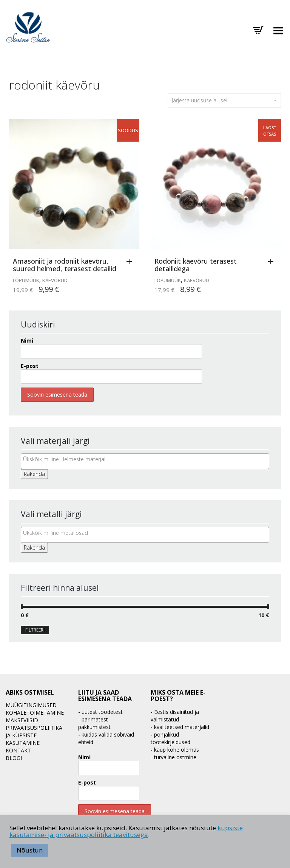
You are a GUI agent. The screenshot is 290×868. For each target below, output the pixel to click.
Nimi (27, 341)
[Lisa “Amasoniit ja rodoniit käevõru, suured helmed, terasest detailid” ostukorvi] (131, 262)
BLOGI (14, 758)
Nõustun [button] (30, 850)
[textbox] (147, 459)
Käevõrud (55, 280)
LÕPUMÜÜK (26, 280)
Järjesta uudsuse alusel (224, 100)
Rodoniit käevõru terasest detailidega (196, 265)
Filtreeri (35, 630)
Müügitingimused (31, 705)
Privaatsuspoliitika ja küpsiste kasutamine (34, 735)
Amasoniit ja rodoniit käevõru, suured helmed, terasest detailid (65, 265)
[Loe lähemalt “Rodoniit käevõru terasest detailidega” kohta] (273, 262)
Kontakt (18, 750)
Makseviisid (22, 720)
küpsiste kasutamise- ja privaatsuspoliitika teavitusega (126, 831)
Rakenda (34, 474)
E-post (30, 366)
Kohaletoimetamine (35, 713)
